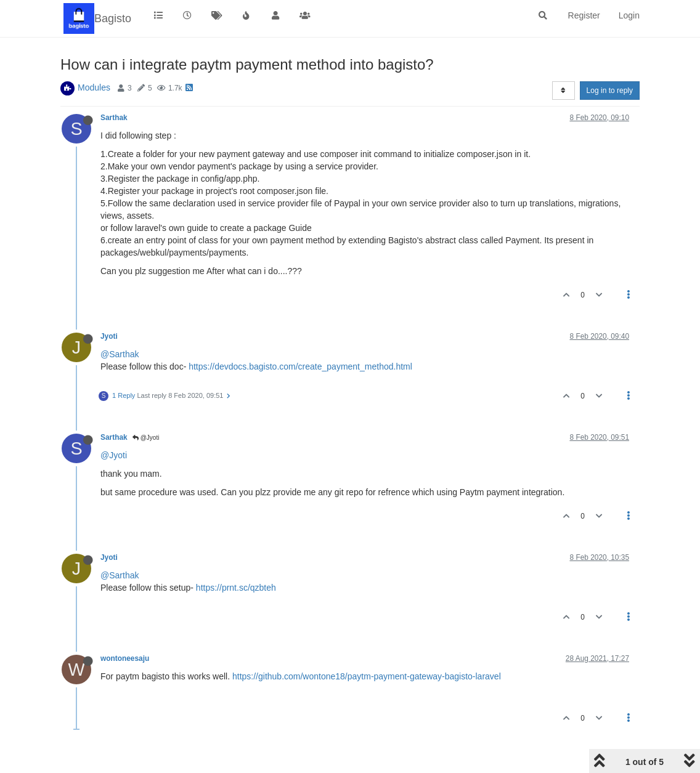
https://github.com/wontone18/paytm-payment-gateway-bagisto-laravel (367, 676)
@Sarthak (120, 354)
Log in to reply (610, 91)
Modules (94, 87)
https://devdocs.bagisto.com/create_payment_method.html (300, 366)
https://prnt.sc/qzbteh (236, 588)
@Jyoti (146, 438)
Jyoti (109, 336)
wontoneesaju (125, 658)
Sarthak (114, 118)
